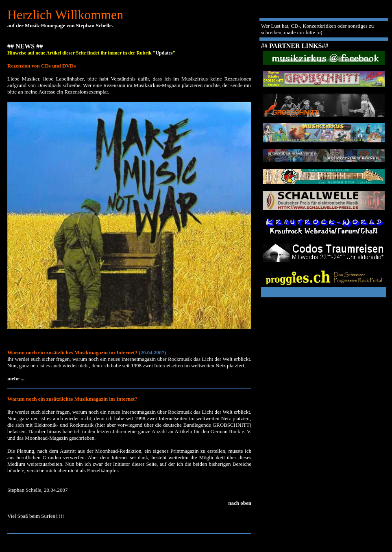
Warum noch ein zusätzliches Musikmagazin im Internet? (72, 399)
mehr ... (16, 379)
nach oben (240, 503)
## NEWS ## (25, 46)
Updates (164, 53)
